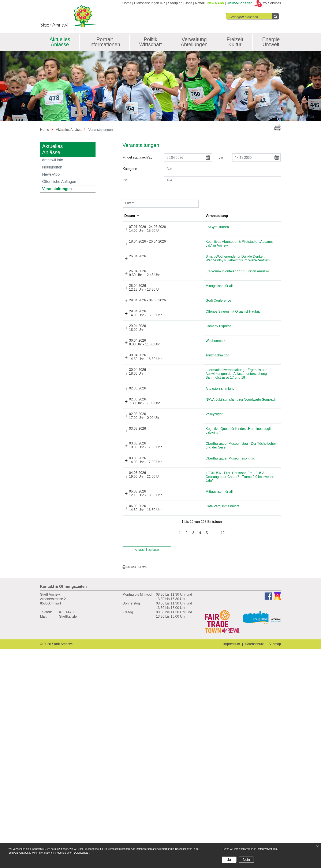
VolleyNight (198, 576)
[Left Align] (275, 16)
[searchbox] (222, 169)
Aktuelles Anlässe (60, 42)
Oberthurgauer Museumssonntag (202, 656)
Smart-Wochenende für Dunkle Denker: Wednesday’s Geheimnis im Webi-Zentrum (208, 310)
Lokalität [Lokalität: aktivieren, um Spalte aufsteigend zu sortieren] (238, 216)
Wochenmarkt (199, 462)
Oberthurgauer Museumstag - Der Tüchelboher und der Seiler (205, 637)
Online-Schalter (239, 3)
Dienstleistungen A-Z (150, 3)
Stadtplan (175, 3)
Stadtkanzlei (68, 836)
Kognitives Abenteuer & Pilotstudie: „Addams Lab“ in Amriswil (208, 267)
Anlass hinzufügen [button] (147, 769)
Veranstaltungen (69, 189)
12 (223, 752)
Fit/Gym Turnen (201, 227)
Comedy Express (202, 441)
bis (221, 157)
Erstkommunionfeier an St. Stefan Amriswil (207, 347)
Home (127, 3)
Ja (229, 860)
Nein (246, 860)
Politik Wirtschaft (151, 42)
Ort (125, 180)
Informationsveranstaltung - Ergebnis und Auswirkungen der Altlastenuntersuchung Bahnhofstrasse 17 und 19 (209, 515)
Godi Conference (202, 394)
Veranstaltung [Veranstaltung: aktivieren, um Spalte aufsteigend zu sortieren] (200, 216)
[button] (129, 786)
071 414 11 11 (70, 831)
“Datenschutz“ (81, 853)
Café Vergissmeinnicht (206, 719)
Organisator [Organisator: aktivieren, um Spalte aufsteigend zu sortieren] (274, 216)
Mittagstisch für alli (203, 373)
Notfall (200, 3)
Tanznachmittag (201, 482)
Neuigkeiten (52, 167)
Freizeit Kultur (235, 42)
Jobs (189, 3)
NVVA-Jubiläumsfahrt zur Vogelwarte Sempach (208, 560)
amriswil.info (53, 160)
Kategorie (130, 169)
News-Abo (216, 3)
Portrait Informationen (105, 42)
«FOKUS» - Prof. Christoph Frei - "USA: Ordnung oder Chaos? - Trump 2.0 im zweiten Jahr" (207, 680)
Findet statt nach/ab (138, 157)
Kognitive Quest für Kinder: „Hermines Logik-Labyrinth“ (208, 594)
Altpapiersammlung (204, 536)
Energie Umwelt (271, 42)
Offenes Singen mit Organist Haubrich (204, 424)
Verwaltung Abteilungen (194, 42)
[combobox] (222, 169)
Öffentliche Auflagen (59, 182)
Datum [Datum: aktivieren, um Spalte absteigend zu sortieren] (154, 216)
